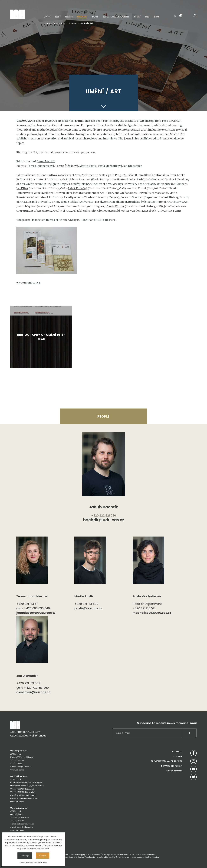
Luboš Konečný (77, 188)
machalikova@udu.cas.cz (152, 613)
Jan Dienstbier (133, 166)
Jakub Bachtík (46, 161)
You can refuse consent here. (33, 863)
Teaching (95, 16)
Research (69, 16)
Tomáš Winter (115, 206)
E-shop (157, 16)
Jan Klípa (22, 188)
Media (147, 16)
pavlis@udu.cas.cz (88, 608)
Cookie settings (174, 771)
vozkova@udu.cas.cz (26, 795)
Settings (25, 856)
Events (58, 16)
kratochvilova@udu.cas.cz (28, 798)
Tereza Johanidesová (32, 596)
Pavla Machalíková (110, 166)
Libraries (137, 16)
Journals (73, 23)
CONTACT (177, 752)
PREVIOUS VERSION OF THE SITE (167, 761)
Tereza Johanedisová (41, 166)
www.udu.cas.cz (17, 770)
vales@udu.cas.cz (25, 827)
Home (47, 23)
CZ (175, 16)
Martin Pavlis (88, 166)
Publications (82, 16)
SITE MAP (178, 756)
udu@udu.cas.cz (24, 767)
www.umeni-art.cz (28, 282)
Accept (43, 856)
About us (47, 16)
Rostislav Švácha (139, 202)
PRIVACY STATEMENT (172, 766)
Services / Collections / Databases (116, 16)
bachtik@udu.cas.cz (104, 520)
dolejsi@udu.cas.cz (25, 824)
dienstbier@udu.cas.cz (33, 692)
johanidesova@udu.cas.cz (36, 613)
